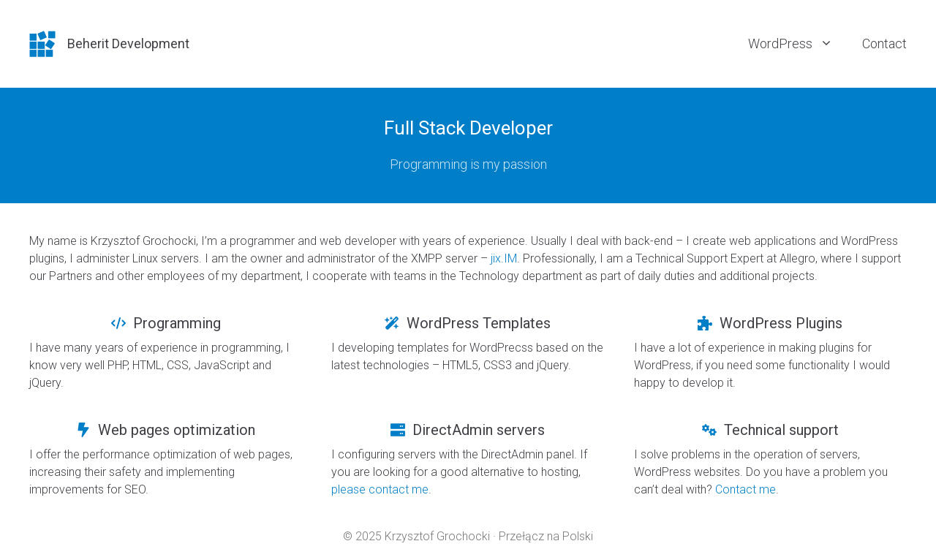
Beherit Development (128, 43)
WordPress (798, 44)
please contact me (380, 489)
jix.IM (504, 258)
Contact (884, 43)
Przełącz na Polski (546, 536)
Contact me (746, 489)
